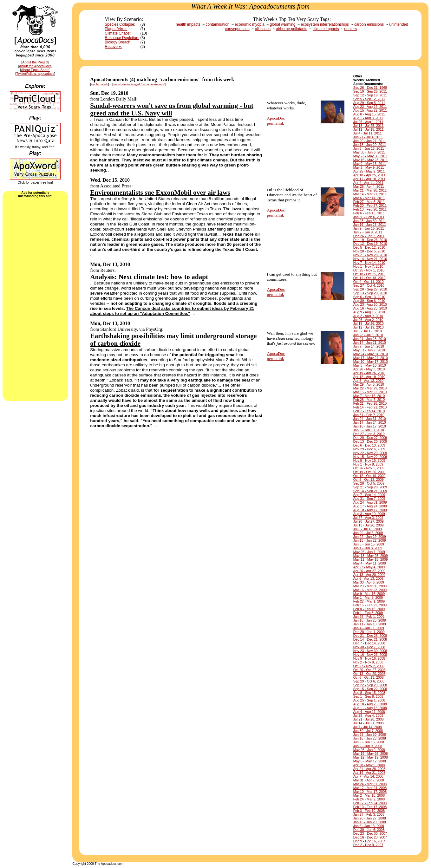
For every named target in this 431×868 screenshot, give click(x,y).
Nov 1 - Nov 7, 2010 (368, 266)
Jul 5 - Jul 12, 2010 (368, 331)
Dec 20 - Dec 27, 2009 (370, 438)
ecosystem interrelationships (325, 24)
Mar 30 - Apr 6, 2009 (369, 582)
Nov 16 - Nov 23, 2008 (370, 655)
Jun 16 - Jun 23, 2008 (370, 738)
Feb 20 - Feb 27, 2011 (370, 206)
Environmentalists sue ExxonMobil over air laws (160, 193)
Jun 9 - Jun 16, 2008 (369, 742)
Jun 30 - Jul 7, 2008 (368, 731)
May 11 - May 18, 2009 (371, 559)
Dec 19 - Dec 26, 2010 (370, 240)
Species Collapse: (120, 24)
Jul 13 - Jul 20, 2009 (369, 525)
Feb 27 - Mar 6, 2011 (369, 202)
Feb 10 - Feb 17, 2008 (370, 807)
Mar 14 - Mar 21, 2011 (370, 194)
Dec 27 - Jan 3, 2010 (369, 434)
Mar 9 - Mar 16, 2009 (369, 594)
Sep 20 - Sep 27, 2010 (370, 289)
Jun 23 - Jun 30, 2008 (370, 734)
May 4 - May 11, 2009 (370, 563)
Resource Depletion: (122, 38)
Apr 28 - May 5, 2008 (369, 765)
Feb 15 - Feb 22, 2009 (370, 605)
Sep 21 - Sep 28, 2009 (370, 487)
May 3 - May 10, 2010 (370, 365)
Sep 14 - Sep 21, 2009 (370, 491)
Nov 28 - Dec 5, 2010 (369, 251)
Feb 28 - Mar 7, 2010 (369, 400)
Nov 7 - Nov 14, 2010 (369, 263)
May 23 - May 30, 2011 (371, 156)
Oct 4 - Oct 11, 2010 (369, 282)
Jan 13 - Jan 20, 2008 (370, 822)
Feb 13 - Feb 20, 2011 (370, 209)
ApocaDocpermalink (276, 121)
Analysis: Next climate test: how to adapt (149, 277)
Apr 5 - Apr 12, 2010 (368, 381)
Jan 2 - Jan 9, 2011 (368, 232)
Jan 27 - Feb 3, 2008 (369, 814)
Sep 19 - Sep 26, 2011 (370, 91)
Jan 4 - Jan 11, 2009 (369, 628)
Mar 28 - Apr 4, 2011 (369, 186)
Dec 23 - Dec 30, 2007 (370, 833)
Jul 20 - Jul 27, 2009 (369, 521)
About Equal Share (35, 70)
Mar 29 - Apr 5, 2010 (369, 384)
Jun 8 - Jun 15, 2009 (369, 544)
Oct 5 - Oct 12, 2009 (369, 480)
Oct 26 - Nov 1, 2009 (369, 468)
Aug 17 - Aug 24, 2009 (370, 506)
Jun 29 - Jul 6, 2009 (368, 533)
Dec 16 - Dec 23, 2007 (370, 837)
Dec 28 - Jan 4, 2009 (369, 632)
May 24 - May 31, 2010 (371, 354)
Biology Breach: (118, 42)
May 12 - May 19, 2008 (371, 757)
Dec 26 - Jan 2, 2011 (369, 236)
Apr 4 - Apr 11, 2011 (368, 183)
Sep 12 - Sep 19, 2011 (370, 95)
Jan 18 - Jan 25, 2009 (370, 620)
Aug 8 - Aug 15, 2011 (369, 114)
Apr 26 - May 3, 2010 (369, 369)
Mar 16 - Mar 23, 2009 (370, 590)
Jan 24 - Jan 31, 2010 (370, 419)
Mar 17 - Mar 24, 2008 (370, 788)
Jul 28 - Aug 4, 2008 (368, 715)
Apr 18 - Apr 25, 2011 (369, 175)
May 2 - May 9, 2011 (369, 167)
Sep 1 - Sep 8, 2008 (368, 696)
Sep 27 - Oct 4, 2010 (369, 285)
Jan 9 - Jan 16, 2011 (369, 228)
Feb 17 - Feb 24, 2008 (370, 803)
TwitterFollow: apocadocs (35, 74)
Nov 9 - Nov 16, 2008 (369, 658)
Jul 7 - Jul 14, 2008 (368, 727)
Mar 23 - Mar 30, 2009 (370, 586)
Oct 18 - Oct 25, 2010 (369, 274)
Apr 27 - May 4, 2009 (369, 567)
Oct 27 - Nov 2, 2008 (369, 666)
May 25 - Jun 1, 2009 (369, 552)
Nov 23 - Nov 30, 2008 (370, 651)
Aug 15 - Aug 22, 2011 (370, 110)
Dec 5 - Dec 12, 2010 (369, 247)
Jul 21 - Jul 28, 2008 (369, 719)
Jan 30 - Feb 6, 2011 (369, 217)
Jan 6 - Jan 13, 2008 (369, 826)
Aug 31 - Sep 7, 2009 (369, 499)
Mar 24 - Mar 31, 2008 (370, 784)
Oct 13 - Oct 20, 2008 (369, 674)
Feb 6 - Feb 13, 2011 (369, 213)
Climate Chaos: (118, 33)
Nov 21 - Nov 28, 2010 (370, 255)
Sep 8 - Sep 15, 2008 (369, 693)
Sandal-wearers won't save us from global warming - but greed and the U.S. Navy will (172, 109)
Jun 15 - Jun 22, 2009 (370, 540)
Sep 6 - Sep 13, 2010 (369, 297)
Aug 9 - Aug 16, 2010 (369, 312)
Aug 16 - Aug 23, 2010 (370, 308)
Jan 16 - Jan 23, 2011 (370, 225)
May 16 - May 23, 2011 (371, 160)
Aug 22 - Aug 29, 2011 (370, 107)
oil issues (263, 29)
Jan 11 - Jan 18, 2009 (370, 624)
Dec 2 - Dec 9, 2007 (368, 845)
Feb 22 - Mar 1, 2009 (369, 601)
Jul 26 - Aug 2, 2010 (368, 320)
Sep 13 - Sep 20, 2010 (370, 293)
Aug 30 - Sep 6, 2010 (369, 301)
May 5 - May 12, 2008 (370, 761)
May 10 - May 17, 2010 (371, 362)
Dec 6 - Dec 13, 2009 (369, 445)
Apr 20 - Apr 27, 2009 (369, 571)
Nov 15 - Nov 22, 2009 (370, 457)
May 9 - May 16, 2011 (370, 164)
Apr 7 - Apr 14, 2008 (368, 776)
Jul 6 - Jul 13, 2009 (368, 529)
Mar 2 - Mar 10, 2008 (369, 795)
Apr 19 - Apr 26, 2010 (369, 373)
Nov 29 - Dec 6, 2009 (369, 449)
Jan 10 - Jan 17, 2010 (370, 426)
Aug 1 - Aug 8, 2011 (368, 118)
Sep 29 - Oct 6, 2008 (369, 681)
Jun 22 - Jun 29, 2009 (370, 537)
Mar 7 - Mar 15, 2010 (369, 396)
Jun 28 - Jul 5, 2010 (368, 335)
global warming (283, 24)
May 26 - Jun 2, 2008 (369, 750)
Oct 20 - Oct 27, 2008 (369, 670)
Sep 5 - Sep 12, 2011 (369, 99)
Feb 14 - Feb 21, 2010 (370, 407)
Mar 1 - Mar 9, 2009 (368, 597)
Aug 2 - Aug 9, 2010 (368, 316)
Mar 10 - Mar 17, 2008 (370, 792)
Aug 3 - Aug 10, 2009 (369, 514)
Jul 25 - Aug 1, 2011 (368, 122)
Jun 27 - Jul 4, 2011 (368, 137)
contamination (218, 24)
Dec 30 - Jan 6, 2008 (369, 830)
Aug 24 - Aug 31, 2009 (370, 502)
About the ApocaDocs (35, 66)
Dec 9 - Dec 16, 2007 (369, 841)
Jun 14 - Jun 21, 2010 (370, 343)
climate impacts (326, 29)
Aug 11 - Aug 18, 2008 (370, 708)
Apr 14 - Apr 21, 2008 (369, 773)
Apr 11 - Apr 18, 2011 (369, 179)
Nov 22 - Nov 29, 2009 (370, 453)
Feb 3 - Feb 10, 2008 (369, 811)
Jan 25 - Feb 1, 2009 (369, 617)
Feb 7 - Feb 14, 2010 (369, 411)
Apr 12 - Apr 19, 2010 (369, 377)
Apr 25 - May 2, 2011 (369, 171)
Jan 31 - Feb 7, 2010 (369, 415)
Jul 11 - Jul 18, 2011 (369, 129)
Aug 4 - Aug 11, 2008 (369, 712)
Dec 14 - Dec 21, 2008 (370, 639)
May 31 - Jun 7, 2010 (369, 350)
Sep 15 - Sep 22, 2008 (370, 689)
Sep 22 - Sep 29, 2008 (370, 685)
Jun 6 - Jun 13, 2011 (369, 148)
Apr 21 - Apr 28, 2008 (369, 769)
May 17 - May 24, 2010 (371, 358)
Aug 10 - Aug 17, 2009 (370, 510)
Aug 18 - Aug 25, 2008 (370, 704)
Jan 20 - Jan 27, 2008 (370, 818)
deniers (351, 29)
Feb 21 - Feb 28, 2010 (370, 403)
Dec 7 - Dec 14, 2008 (369, 643)
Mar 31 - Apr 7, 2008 (369, 780)
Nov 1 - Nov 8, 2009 (368, 464)
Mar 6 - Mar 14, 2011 (369, 198)
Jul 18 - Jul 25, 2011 (369, 126)
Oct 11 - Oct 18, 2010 (369, 278)
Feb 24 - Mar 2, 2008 (369, 799)
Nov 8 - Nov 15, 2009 (369, 460)
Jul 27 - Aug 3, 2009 (368, 518)
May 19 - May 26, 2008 (371, 754)
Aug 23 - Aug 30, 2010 (370, 304)
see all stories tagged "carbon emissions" (139, 84)
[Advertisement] (35, 299)
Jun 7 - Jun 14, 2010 (369, 346)
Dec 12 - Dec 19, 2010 (370, 244)
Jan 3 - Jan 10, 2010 (369, 430)
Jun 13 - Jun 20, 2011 (370, 145)
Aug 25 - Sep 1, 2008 (369, 700)
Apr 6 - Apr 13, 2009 (368, 578)
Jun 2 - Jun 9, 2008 (368, 746)
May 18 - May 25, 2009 (371, 556)
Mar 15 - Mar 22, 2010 (370, 392)
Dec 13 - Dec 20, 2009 (370, 441)
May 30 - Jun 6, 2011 (369, 152)
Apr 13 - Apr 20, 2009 (369, 575)
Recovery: (113, 47)
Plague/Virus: (116, 29)
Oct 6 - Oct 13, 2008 (369, 677)
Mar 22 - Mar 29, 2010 (370, 388)
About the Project (35, 62)
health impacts (188, 24)
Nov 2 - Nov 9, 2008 (368, 662)
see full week (100, 84)
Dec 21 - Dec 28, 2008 (370, 636)
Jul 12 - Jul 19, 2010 (369, 327)
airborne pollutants (292, 29)
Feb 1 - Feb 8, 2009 (368, 613)
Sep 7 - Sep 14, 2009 (369, 495)
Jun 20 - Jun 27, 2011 (370, 141)
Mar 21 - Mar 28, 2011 (370, 190)
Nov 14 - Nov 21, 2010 (370, 259)
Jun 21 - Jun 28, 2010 (370, 339)
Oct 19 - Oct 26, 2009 (369, 472)
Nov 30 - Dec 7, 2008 (369, 647)
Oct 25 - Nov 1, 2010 (369, 270)
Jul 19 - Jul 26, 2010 (369, 323)
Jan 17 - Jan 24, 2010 (370, 422)
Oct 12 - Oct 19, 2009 (369, 476)
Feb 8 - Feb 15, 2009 (369, 609)
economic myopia (249, 24)
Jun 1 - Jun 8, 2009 (368, 548)
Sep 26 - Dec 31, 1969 (370, 88)
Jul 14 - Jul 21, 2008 (369, 723)
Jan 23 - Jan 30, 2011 (370, 221)
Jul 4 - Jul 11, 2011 (368, 133)
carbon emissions (369, 24)
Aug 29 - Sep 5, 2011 (369, 103)
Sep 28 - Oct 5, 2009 (369, 483)
